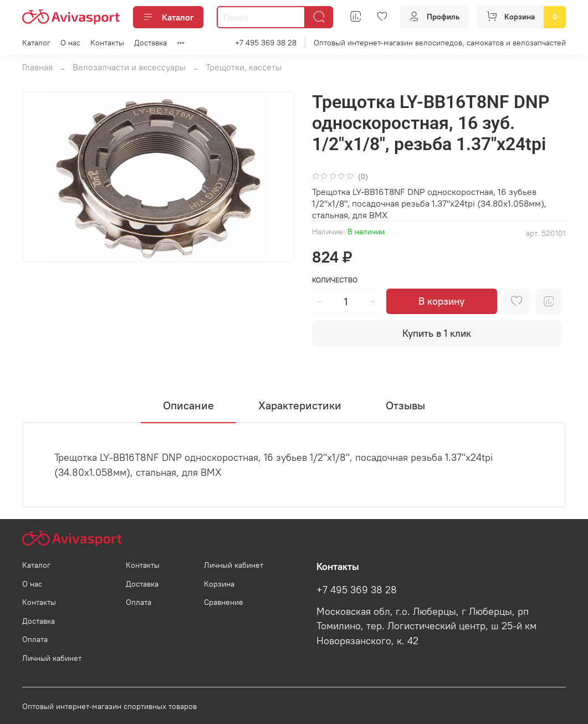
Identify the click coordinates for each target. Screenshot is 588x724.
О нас (70, 43)
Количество (335, 280)
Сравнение (224, 602)
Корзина (219, 584)
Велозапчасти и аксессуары (129, 67)
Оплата (35, 639)
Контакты (107, 43)
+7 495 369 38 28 (266, 43)
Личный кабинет (52, 658)
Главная (37, 67)
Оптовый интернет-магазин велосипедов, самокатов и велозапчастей (440, 43)
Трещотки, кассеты (244, 67)
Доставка (150, 43)
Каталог (168, 17)
